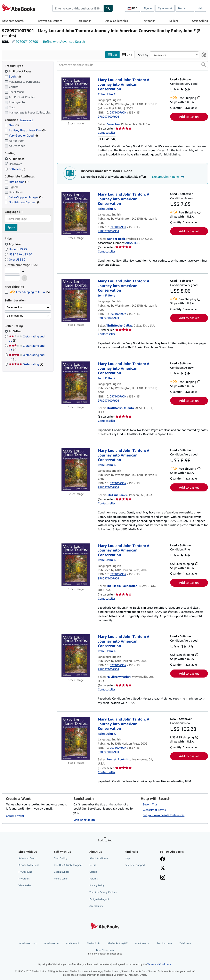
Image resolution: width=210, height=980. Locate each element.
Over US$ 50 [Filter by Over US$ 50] (15, 259)
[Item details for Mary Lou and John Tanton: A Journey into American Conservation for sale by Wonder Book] (76, 213)
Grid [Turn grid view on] (127, 55)
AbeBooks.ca (142, 943)
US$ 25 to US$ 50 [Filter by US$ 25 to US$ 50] (19, 254)
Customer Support (135, 865)
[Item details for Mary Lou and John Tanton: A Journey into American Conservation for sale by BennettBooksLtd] (76, 738)
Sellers (174, 21)
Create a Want (15, 816)
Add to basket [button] (189, 117)
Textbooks (149, 21)
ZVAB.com (185, 943)
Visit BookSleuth (84, 820)
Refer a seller (61, 879)
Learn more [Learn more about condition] (26, 120)
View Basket (25, 885)
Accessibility (96, 906)
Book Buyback (62, 872)
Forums (94, 879)
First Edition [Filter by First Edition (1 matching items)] (17, 182)
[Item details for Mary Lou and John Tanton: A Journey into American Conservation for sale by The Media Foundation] (76, 565)
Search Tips (150, 804)
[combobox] (78, 8)
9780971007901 (28, 42)
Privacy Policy (97, 885)
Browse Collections (50, 21)
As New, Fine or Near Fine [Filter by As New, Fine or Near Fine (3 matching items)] (25, 130)
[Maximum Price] (12, 278)
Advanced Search (13, 21)
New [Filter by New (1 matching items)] (12, 125)
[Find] (108, 8)
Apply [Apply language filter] (11, 227)
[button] (204, 65)
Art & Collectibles (117, 21)
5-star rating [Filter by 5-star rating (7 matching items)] (26, 364)
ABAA (129, 243)
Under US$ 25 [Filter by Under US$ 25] (16, 249)
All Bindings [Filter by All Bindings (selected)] (15, 159)
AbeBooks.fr (73, 943)
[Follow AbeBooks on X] (163, 868)
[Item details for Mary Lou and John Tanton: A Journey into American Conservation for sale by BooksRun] (76, 99)
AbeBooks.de (51, 943)
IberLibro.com (164, 943)
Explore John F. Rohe (169, 177)
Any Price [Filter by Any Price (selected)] (13, 244)
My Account (165, 8)
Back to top (105, 840)
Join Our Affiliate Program (68, 865)
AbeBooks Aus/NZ (118, 943)
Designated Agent (99, 899)
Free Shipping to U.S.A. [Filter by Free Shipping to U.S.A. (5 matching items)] (27, 292)
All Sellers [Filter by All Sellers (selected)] (16, 331)
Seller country (15, 316)
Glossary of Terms (154, 810)
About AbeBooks (99, 858)
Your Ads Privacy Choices (103, 892)
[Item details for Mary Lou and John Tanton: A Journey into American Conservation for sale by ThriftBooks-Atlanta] (76, 383)
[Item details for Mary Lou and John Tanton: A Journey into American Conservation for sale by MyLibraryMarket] (76, 656)
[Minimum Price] (12, 271)
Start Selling (200, 21)
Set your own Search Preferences (164, 815)
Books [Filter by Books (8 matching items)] (13, 76)
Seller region (14, 307)
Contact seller (107, 133)
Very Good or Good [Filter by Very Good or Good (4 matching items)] (21, 135)
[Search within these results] (132, 65)
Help (201, 8)
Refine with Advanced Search (64, 42)
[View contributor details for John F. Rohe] (107, 94)
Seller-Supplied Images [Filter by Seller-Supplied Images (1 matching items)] (24, 197)
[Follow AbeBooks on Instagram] (163, 878)
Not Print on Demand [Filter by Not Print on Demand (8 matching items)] (23, 202)
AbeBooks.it (93, 943)
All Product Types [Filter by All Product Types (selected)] (18, 71)
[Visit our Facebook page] (163, 859)
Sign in (148, 8)
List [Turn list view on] (112, 55)
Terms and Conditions (159, 964)
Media (93, 865)
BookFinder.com (105, 952)
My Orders (24, 879)
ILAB (137, 243)
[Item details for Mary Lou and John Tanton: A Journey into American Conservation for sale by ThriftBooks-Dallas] (76, 300)
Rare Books (84, 21)
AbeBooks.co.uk (28, 943)
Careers (93, 872)
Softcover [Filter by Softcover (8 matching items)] (15, 169)
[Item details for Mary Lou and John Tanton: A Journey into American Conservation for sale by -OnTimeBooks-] (76, 470)
